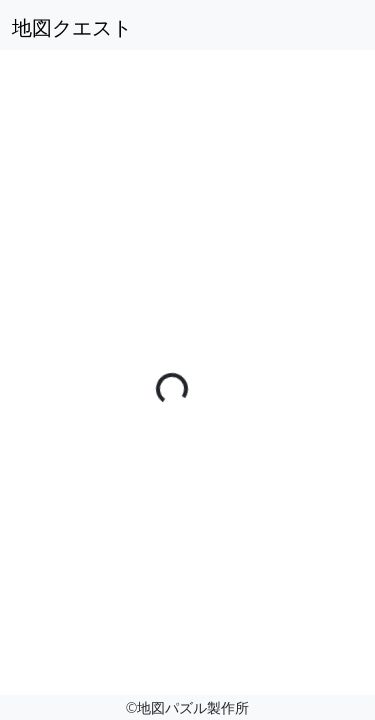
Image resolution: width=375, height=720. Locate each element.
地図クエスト (72, 27)
